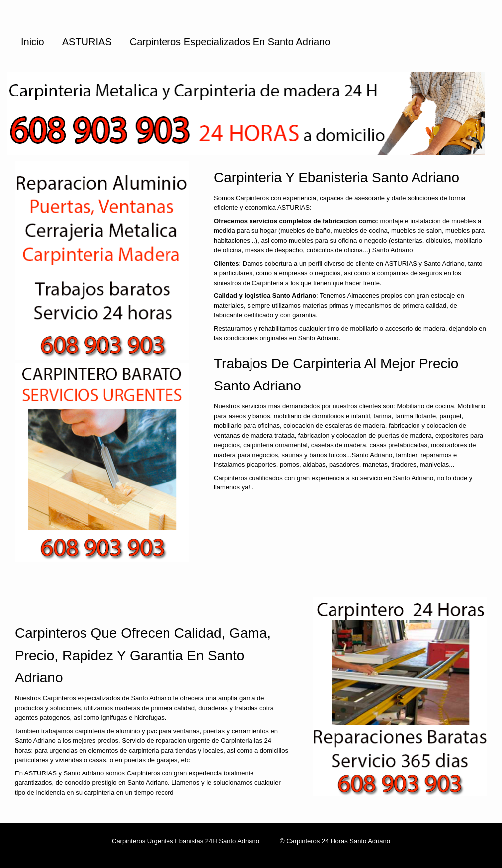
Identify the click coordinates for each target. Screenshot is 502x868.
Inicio (33, 42)
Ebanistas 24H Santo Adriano (217, 841)
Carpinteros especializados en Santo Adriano (230, 42)
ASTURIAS (87, 42)
